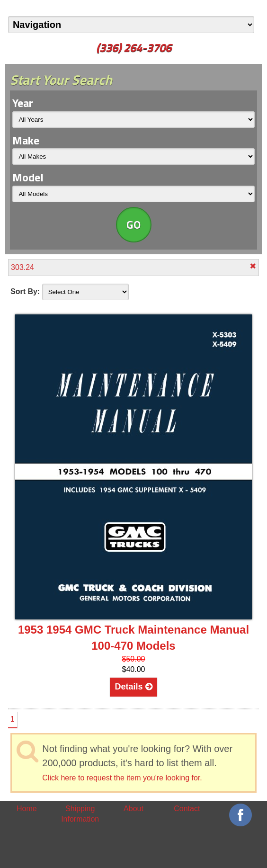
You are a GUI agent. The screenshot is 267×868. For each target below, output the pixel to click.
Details (133, 687)
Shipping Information (80, 814)
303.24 (133, 267)
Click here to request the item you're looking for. (122, 778)
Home (27, 809)
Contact (187, 809)
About (133, 809)
